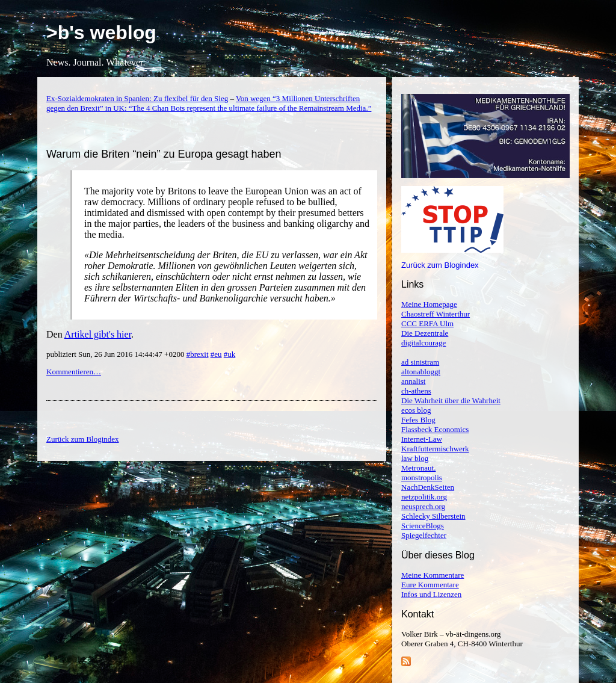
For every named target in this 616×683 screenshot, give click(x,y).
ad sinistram (420, 362)
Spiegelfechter (424, 535)
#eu (216, 354)
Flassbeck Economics (435, 429)
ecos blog (416, 410)
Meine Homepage (429, 304)
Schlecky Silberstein (433, 516)
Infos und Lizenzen (431, 594)
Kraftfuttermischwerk (435, 449)
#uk (230, 354)
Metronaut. (418, 468)
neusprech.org (423, 506)
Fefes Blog (418, 420)
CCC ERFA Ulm (427, 323)
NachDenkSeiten (428, 487)
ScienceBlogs (423, 526)
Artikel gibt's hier (98, 334)
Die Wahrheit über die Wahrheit (451, 400)
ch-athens (416, 391)
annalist (413, 381)
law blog (415, 458)
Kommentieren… (74, 372)
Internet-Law (422, 439)
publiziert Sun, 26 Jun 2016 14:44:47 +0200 (116, 354)
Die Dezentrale (425, 333)
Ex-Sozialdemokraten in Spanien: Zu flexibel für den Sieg (137, 98)
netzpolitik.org (424, 497)
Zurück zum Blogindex (440, 265)
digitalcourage (423, 343)
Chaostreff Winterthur (436, 314)
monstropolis (422, 477)
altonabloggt (421, 372)
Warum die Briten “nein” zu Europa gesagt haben (164, 154)
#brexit (198, 354)
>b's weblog (101, 32)
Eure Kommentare (430, 585)
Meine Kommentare (433, 575)
